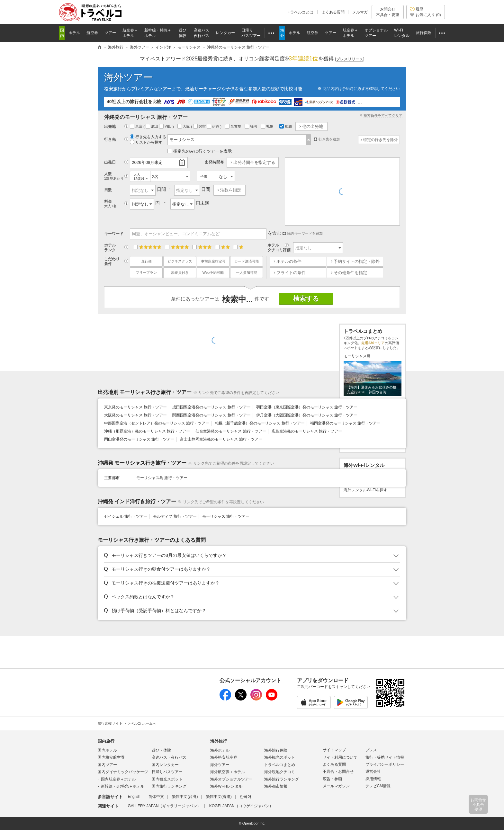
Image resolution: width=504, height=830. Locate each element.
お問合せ (388, 12)
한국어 (246, 797)
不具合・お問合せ (338, 772)
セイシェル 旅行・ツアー (126, 516)
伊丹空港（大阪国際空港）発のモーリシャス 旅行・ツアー (307, 415)
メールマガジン (336, 786)
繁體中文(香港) (219, 797)
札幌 (267, 126)
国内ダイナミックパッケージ (123, 772)
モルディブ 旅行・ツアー (175, 516)
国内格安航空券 (111, 757)
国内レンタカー (165, 765)
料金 (116, 204)
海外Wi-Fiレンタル (226, 786)
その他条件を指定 (350, 273)
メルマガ (360, 12)
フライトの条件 (291, 273)
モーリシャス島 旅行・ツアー (162, 478)
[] (350, 59)
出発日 (110, 162)
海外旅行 (219, 741)
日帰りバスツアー (167, 772)
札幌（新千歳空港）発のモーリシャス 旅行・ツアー (260, 423)
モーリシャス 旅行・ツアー (226, 516)
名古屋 (234, 126)
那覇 (286, 126)
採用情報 (373, 779)
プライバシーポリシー (385, 764)
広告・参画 (332, 779)
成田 (152, 126)
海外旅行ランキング (282, 779)
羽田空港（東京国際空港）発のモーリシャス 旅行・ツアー (307, 407)
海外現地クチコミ (280, 772)
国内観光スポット (167, 779)
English (134, 797)
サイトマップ (334, 750)
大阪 (184, 126)
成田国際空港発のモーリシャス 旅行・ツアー (211, 407)
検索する (306, 299)
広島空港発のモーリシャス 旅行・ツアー (307, 431)
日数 (108, 190)
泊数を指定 (231, 190)
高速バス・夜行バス (169, 757)
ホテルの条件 (289, 261)
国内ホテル (107, 750)
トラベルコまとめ (280, 765)
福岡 (251, 126)
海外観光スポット (280, 757)
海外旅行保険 (276, 750)
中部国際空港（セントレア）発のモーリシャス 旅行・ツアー (157, 423)
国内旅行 (106, 741)
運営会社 (373, 772)
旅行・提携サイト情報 (385, 757)
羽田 (166, 126)
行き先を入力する (148, 137)
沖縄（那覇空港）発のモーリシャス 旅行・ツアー (147, 431)
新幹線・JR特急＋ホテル (123, 786)
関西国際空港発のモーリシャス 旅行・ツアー (211, 415)
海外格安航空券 (224, 757)
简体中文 (156, 797)
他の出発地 (313, 126)
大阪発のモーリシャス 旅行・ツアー (135, 415)
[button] (251, 556)
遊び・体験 (161, 750)
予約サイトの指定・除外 (357, 261)
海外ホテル (220, 750)
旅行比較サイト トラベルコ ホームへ (127, 723)
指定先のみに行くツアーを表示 (200, 151)
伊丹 (213, 126)
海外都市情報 (276, 786)
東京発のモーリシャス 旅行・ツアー (135, 407)
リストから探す (146, 142)
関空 (200, 126)
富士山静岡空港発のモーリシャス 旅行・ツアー (221, 439)
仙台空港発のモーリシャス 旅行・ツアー (231, 431)
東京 (137, 126)
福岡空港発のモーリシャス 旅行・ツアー (345, 423)
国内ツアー (107, 765)
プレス (371, 750)
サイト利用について (340, 757)
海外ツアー (129, 77)
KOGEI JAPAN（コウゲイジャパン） (241, 806)
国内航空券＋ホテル (118, 779)
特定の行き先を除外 (381, 140)
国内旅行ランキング (169, 786)
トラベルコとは (300, 12)
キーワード (114, 234)
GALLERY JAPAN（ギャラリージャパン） (164, 806)
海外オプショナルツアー (231, 779)
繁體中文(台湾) (185, 797)
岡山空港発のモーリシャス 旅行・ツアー (139, 439)
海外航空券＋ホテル (228, 772)
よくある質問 (333, 12)
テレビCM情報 (378, 786)
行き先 (110, 139)
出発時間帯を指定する (254, 162)
